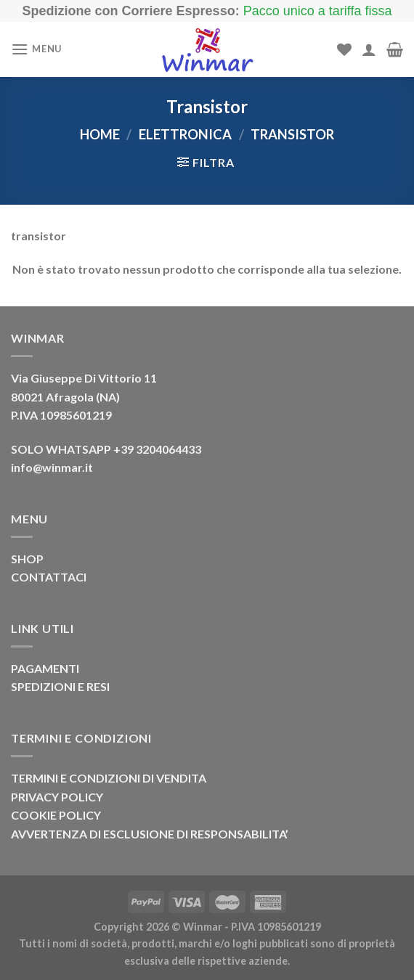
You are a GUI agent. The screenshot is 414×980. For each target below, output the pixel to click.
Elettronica (185, 134)
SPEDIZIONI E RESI (60, 686)
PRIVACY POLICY (57, 797)
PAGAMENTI (45, 668)
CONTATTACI (49, 577)
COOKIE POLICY (56, 815)
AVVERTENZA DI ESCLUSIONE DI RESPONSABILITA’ (150, 834)
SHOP (27, 559)
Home (100, 134)
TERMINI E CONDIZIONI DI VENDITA (109, 778)
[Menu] (36, 49)
